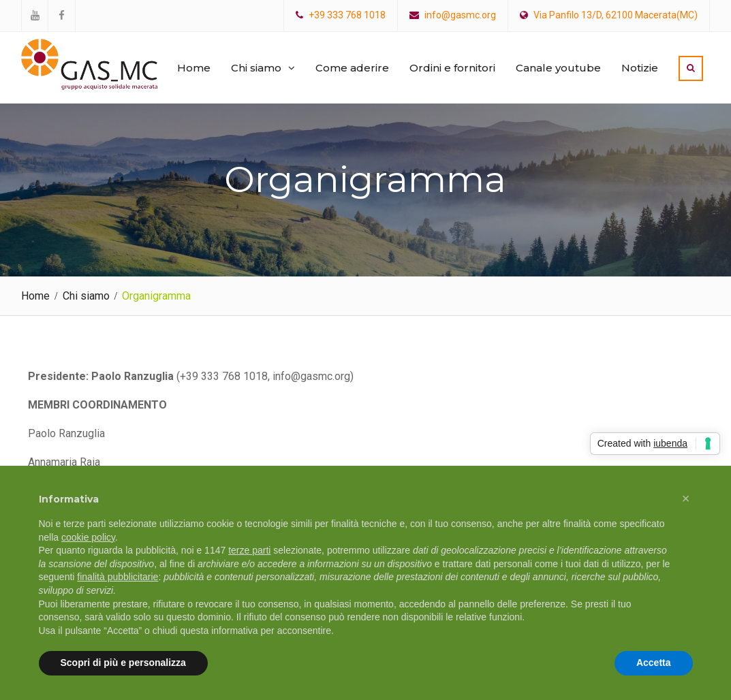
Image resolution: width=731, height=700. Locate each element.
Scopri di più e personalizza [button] (123, 663)
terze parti (249, 550)
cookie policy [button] (88, 537)
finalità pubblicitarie (118, 577)
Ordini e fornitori (452, 68)
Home (194, 68)
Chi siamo (256, 68)
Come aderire (352, 68)
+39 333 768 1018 (347, 15)
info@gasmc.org (460, 15)
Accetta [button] (654, 663)
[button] (686, 498)
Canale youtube (558, 68)
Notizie (640, 68)
